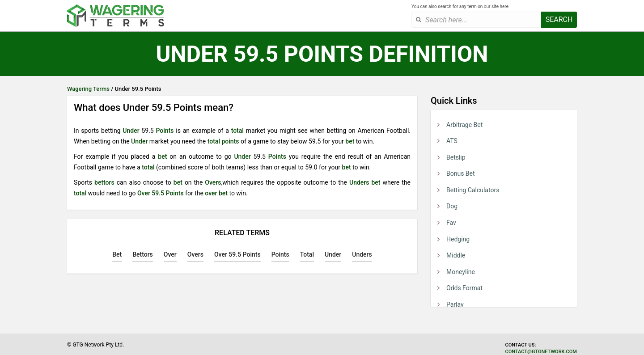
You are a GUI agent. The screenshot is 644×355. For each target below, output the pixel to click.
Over (170, 254)
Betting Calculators (473, 190)
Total (307, 254)
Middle (456, 255)
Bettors (143, 254)
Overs (213, 182)
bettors (104, 182)
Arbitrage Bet (464, 125)
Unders (359, 182)
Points (165, 131)
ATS (452, 141)
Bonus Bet (461, 173)
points (230, 141)
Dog (452, 206)
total (237, 131)
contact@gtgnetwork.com (541, 352)
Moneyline (461, 272)
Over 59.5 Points (161, 193)
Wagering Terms (88, 89)
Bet (117, 254)
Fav (451, 223)
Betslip (456, 157)
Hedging (458, 239)
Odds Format (464, 288)
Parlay (455, 304)
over (211, 193)
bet (350, 141)
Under (131, 131)
